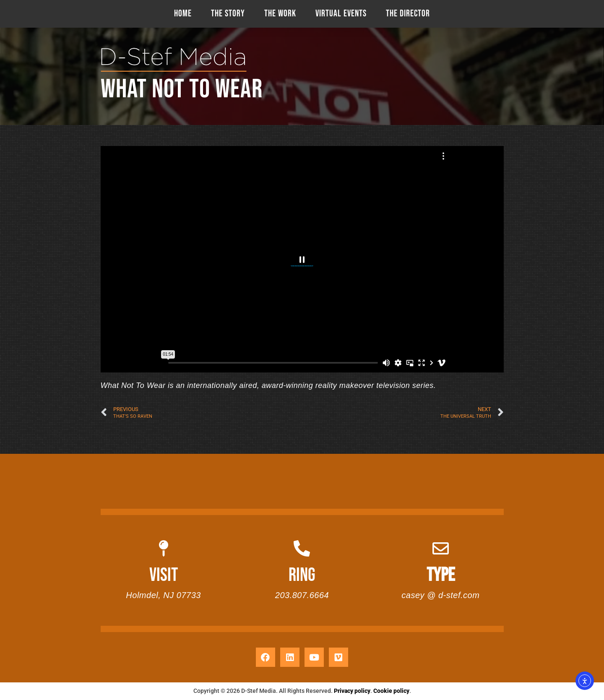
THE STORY (228, 14)
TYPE (441, 575)
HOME (183, 14)
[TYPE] (441, 548)
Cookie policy (391, 691)
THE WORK (280, 14)
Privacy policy (352, 691)
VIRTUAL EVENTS (341, 14)
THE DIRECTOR (408, 14)
